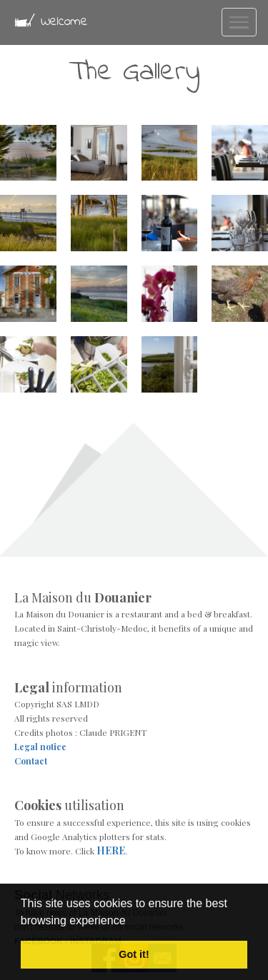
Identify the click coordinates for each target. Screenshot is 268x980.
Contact (31, 761)
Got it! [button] (134, 954)
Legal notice (40, 747)
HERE (111, 850)
